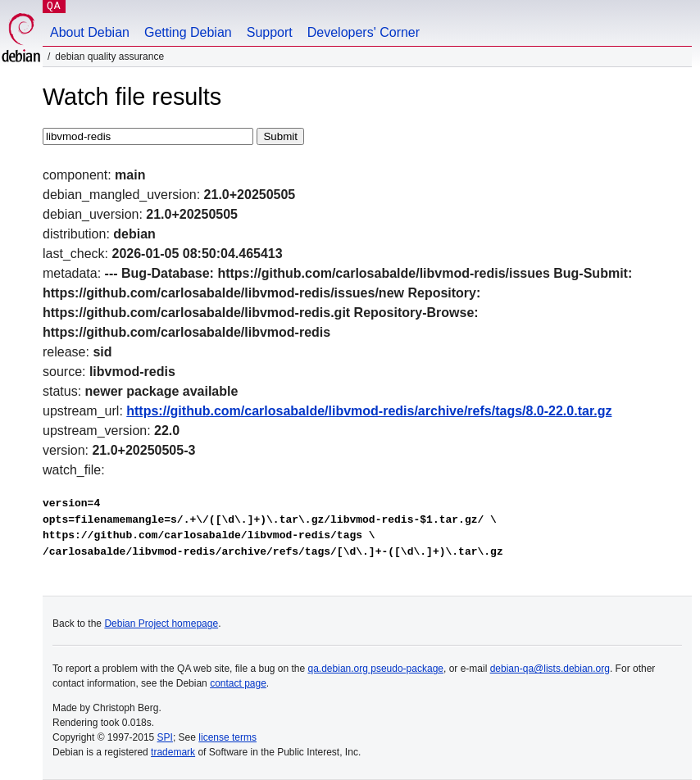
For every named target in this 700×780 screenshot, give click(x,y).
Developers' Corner (364, 32)
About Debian (90, 32)
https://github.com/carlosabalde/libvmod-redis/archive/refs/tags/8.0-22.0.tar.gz (369, 411)
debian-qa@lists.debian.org (550, 669)
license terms (227, 737)
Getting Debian (188, 32)
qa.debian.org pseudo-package (376, 669)
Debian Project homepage (161, 624)
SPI (165, 737)
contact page (238, 683)
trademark (173, 752)
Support (270, 32)
